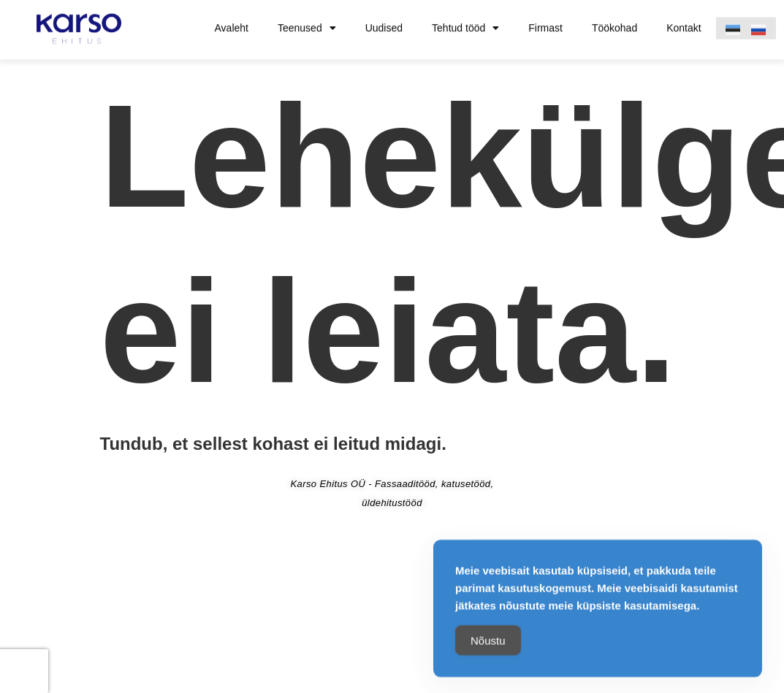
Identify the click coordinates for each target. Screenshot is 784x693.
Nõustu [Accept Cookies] (488, 644)
